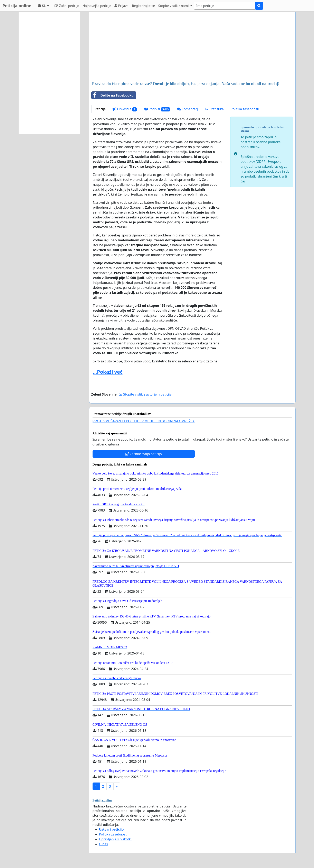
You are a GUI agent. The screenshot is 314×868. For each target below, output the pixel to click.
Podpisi (157, 109)
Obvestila (125, 109)
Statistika (215, 109)
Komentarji (188, 109)
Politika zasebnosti (245, 109)
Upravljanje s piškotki (115, 839)
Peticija (100, 109)
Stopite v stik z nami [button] (174, 6)
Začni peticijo (67, 6)
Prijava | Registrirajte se (135, 6)
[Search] (224, 6)
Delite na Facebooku (113, 95)
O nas (103, 844)
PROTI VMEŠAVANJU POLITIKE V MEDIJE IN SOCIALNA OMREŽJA (144, 421)
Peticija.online (17, 6)
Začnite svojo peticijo (144, 454)
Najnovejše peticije (97, 6)
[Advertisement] (192, 47)
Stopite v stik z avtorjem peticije (145, 394)
